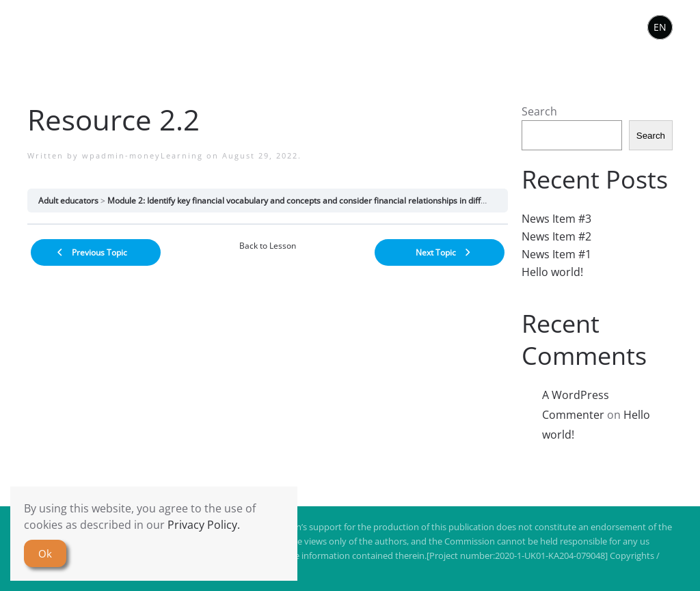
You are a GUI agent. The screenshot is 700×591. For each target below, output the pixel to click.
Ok (45, 553)
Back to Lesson (268, 246)
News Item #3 (556, 219)
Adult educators (68, 201)
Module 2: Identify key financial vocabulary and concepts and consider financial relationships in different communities (330, 201)
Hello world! (552, 272)
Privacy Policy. (204, 525)
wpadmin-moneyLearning (143, 155)
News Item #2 (556, 236)
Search (539, 111)
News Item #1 (556, 254)
